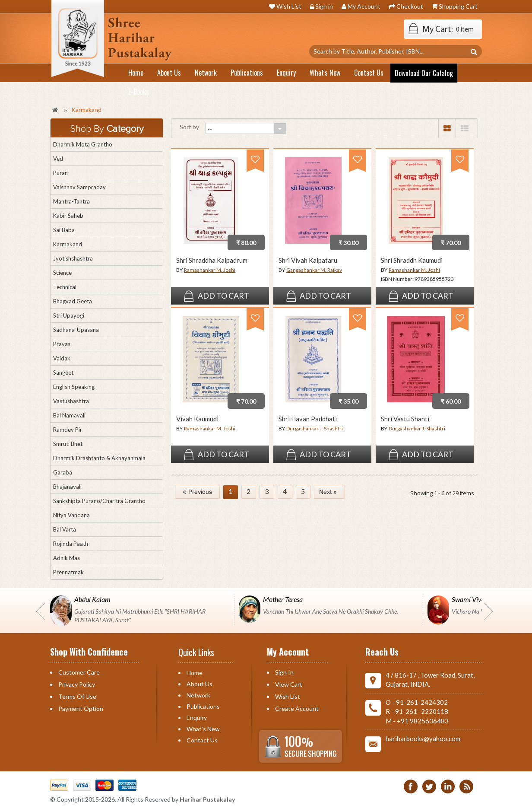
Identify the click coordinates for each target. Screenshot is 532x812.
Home (195, 673)
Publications (203, 706)
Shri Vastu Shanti (405, 419)
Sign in (324, 6)
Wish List (289, 6)
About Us (199, 684)
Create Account (297, 709)
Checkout (410, 6)
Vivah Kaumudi (197, 419)
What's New (203, 729)
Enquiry (197, 718)
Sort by (189, 127)
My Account (364, 6)
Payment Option (81, 709)
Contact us (202, 740)
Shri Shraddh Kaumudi (412, 260)
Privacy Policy (77, 684)
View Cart (289, 684)
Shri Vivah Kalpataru (308, 260)
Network (198, 695)
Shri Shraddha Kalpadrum (212, 260)
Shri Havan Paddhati (308, 419)
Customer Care (79, 672)
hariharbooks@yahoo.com (423, 739)
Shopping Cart (458, 6)
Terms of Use (77, 696)
